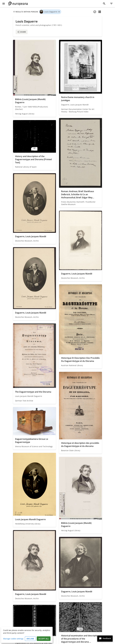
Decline (30, 639)
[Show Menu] (4, 4)
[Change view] (100, 12)
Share (22, 32)
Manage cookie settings (13, 639)
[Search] (104, 4)
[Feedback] (105, 639)
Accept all (44, 639)
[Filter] (111, 4)
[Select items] (95, 12)
